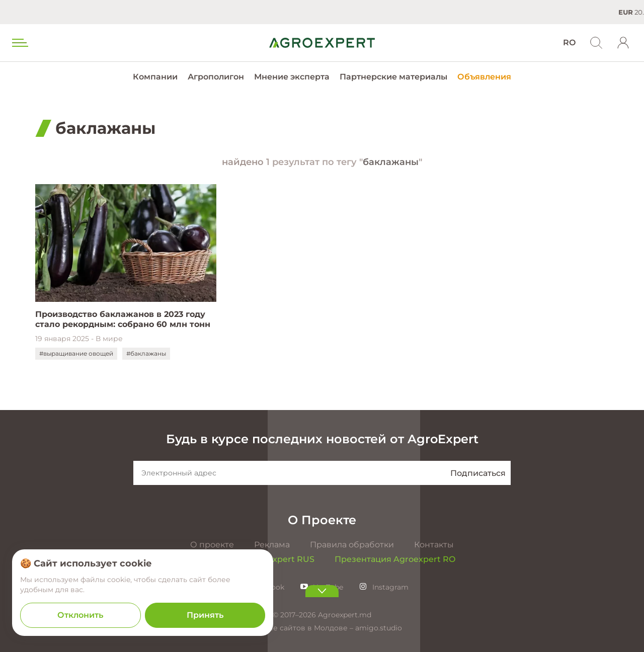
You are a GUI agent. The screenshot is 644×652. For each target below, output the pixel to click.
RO (569, 43)
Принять (205, 615)
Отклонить (80, 615)
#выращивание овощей (76, 353)
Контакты (434, 545)
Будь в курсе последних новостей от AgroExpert (322, 439)
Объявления (484, 77)
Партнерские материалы (393, 77)
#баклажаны (146, 353)
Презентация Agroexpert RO (395, 559)
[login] (623, 43)
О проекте (212, 545)
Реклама (272, 545)
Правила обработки (352, 545)
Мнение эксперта (292, 77)
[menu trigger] (19, 43)
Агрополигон (216, 77)
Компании (155, 77)
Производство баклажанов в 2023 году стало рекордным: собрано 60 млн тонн (123, 319)
